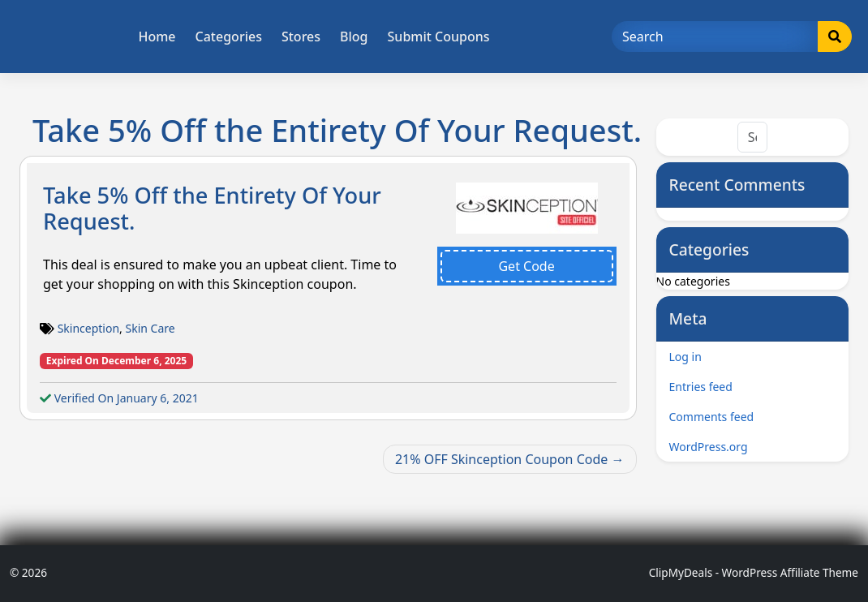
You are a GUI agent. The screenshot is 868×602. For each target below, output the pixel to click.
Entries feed (701, 387)
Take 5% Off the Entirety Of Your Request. (212, 209)
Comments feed (712, 417)
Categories (229, 37)
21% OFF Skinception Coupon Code (501, 459)
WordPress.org (709, 447)
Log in (685, 357)
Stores (301, 37)
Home (157, 37)
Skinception (88, 328)
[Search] (715, 37)
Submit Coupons (439, 37)
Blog (354, 37)
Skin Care (150, 328)
